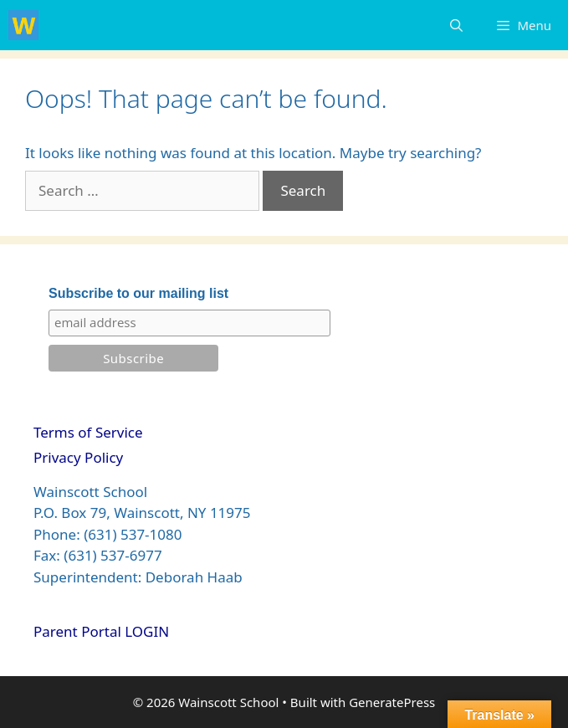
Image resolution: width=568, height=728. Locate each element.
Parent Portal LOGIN (101, 631)
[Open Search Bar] (456, 25)
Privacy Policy (78, 457)
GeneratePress (392, 702)
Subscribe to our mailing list (138, 293)
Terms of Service (88, 432)
